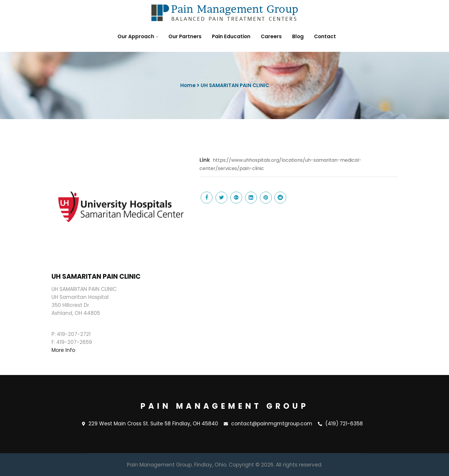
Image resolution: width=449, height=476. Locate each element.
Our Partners (185, 36)
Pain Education (231, 36)
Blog (298, 36)
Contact (325, 36)
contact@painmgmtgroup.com (268, 424)
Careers (271, 36)
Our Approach (136, 36)
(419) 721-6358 (340, 424)
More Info (63, 350)
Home (188, 85)
